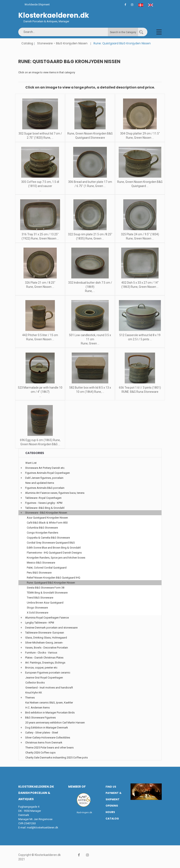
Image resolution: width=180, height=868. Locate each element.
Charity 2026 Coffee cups (40, 753)
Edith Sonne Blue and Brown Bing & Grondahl (54, 548)
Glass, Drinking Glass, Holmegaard (46, 638)
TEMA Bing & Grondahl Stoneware (47, 593)
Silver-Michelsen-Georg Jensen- (44, 643)
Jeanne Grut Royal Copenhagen (44, 678)
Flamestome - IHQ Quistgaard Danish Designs (54, 553)
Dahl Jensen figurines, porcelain (44, 478)
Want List (31, 463)
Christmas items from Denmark (44, 743)
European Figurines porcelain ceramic (48, 673)
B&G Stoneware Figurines (40, 718)
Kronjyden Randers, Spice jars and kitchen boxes (56, 558)
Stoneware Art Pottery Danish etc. (45, 468)
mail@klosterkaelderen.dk (43, 827)
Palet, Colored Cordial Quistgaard (47, 568)
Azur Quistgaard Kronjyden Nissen (47, 518)
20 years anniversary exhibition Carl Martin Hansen (55, 723)
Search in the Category (123, 32)
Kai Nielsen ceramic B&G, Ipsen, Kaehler (49, 703)
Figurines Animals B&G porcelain (45, 488)
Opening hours (112, 809)
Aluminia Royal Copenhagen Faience (47, 618)
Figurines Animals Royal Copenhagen (47, 473)
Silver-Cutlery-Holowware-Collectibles (48, 738)
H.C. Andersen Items (38, 708)
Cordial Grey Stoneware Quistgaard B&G (51, 543)
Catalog (27, 43)
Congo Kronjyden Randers (43, 533)
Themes (30, 698)
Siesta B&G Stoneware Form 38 (46, 588)
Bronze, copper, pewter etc (41, 668)
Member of (77, 787)
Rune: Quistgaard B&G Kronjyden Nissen (51, 583)
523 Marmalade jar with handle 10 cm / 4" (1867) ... (40, 392)
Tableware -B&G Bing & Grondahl (45, 508)
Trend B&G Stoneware (40, 598)
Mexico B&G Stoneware (41, 563)
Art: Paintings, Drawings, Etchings (45, 663)
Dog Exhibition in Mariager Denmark (47, 728)
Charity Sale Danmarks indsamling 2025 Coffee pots (57, 758)
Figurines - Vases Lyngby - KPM (44, 503)
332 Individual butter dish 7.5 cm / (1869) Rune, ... (90, 287)
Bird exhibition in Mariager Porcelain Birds (50, 713)
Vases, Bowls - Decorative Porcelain (47, 648)
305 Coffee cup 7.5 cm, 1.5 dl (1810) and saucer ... (40, 186)
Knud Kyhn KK (34, 693)
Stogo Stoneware (37, 608)
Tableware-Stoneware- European (45, 633)
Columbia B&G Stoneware (42, 528)
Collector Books (35, 683)
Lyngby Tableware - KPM (40, 623)
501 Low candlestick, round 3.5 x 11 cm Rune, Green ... (90, 339)
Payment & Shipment (113, 796)
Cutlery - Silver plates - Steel (42, 733)
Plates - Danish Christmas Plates (44, 658)
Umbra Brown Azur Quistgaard (45, 603)
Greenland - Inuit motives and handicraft (49, 688)
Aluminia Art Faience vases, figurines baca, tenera (55, 493)
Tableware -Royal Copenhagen (43, 498)
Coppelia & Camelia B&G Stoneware (48, 538)
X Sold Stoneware (38, 613)
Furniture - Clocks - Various (41, 653)
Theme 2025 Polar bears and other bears (49, 748)
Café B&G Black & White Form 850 (47, 523)
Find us (111, 787)
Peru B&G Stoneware (39, 573)
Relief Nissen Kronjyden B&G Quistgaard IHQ (54, 578)
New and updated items (40, 483)
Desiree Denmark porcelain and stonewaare (51, 628)
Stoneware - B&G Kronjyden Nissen (62, 43)
